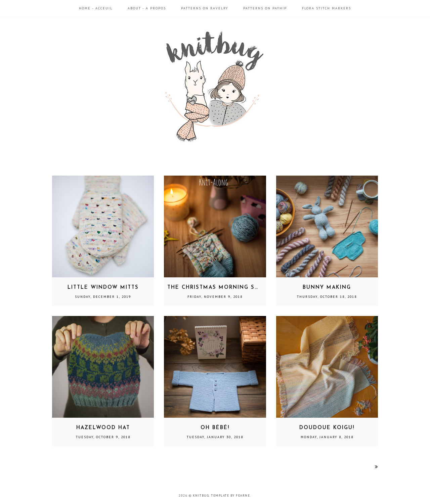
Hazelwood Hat (103, 428)
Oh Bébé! (215, 428)
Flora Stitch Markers (327, 8)
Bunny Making (327, 288)
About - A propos (147, 8)
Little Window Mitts (103, 288)
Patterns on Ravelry (205, 8)
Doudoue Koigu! (327, 428)
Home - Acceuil (96, 8)
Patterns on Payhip (265, 8)
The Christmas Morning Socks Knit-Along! (241, 288)
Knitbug (201, 495)
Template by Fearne (230, 495)
